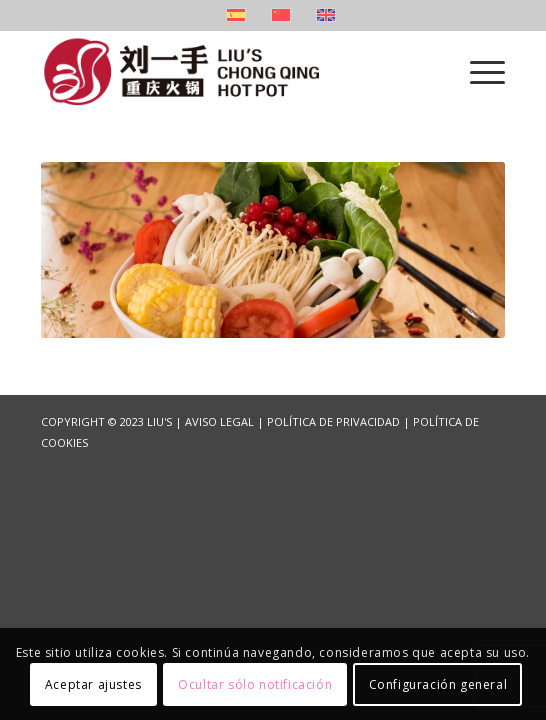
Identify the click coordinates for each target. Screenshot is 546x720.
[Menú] (477, 71)
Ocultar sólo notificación (255, 684)
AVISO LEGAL (219, 421)
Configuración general (438, 684)
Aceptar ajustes (93, 684)
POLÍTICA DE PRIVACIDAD (333, 421)
